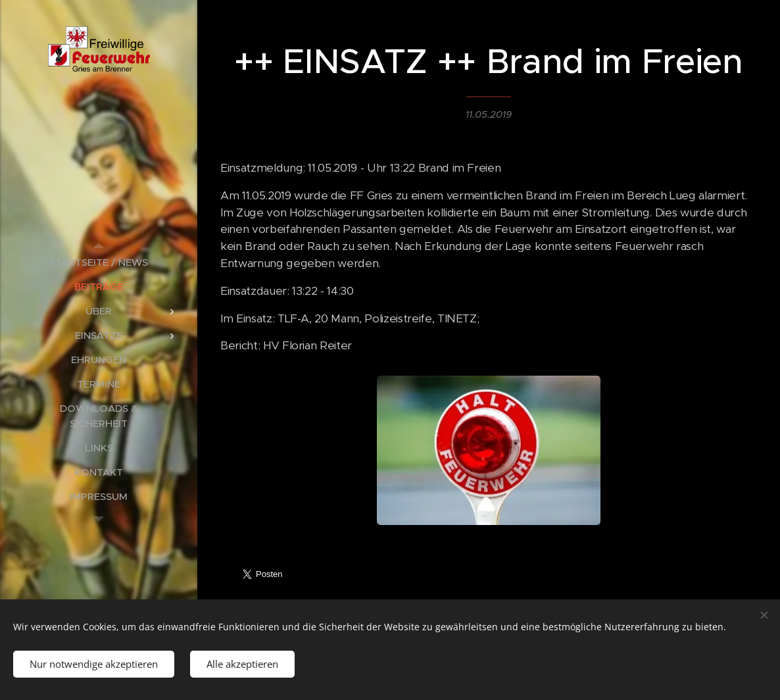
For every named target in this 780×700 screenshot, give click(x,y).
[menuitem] (99, 262)
